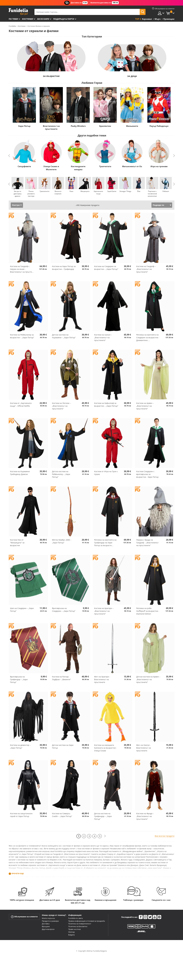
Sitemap (71, 932)
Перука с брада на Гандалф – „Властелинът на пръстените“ (147, 543)
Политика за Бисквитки (78, 926)
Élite (139, 191)
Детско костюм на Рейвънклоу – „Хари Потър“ (61, 474)
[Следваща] (105, 836)
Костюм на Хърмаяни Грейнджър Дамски (20, 473)
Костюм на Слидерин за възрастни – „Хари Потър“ (106, 268)
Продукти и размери (50, 921)
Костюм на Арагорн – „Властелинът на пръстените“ (104, 611)
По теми (13, 19)
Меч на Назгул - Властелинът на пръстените (144, 748)
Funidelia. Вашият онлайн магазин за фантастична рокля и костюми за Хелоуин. (18, 12)
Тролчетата (105, 166)
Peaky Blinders (78, 126)
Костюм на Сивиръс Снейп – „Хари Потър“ (62, 815)
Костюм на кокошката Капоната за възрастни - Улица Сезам (105, 748)
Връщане (46, 926)
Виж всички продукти (165, 836)
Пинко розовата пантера (31, 194)
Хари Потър (24, 126)
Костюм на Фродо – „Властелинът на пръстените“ (145, 816)
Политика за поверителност (80, 924)
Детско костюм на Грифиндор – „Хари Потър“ (103, 816)
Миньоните (132, 126)
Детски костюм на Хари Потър (63, 746)
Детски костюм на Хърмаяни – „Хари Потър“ (64, 336)
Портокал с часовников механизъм (152, 194)
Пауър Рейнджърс (159, 126)
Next (174, 156)
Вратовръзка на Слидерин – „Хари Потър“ (64, 610)
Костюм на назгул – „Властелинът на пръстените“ (103, 337)
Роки (71, 191)
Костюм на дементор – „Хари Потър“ (20, 746)
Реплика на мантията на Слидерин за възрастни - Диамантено (148, 337)
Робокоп (166, 191)
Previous (9, 156)
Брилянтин (105, 126)
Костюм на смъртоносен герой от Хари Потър (21, 815)
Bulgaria (71, 935)
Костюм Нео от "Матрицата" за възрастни (17, 543)
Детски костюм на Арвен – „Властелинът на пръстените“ (148, 679)
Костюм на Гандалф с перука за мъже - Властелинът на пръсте (22, 269)
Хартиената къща (98, 192)
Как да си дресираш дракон (18, 194)
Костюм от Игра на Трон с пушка (106, 473)
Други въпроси (48, 929)
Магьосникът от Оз (132, 166)
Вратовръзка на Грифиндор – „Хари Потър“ (19, 679)
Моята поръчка (48, 918)
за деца (132, 76)
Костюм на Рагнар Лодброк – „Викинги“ (61, 678)
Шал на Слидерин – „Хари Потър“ (22, 610)
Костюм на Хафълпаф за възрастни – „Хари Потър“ (106, 405)
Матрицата (85, 191)
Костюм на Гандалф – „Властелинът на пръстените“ (146, 269)
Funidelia (12, 26)
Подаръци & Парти (64, 19)
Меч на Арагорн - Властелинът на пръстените (102, 679)
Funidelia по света (75, 918)
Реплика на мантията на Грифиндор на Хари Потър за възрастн (105, 543)
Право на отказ (74, 929)
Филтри (16, 205)
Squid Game (112, 191)
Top (137, 19)
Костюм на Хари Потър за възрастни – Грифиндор (64, 268)
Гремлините (44, 191)
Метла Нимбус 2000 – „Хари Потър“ (62, 541)
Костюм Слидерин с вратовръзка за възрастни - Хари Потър (147, 474)
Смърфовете (24, 166)
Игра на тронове (159, 166)
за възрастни (51, 76)
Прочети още (18, 874)
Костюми (28, 19)
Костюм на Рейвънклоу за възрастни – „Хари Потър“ (22, 336)
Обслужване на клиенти (24, 917)
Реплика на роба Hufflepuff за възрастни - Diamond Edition (148, 611)
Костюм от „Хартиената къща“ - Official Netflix (21, 405)
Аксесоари (43, 19)
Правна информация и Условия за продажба (87, 921)
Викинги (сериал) (58, 192)
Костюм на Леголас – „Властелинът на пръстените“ (62, 406)
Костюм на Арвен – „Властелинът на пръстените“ (145, 406)
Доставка (46, 924)
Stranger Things (125, 191)
